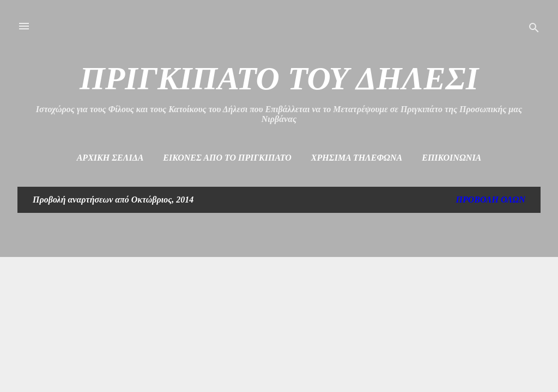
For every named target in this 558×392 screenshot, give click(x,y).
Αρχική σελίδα (110, 158)
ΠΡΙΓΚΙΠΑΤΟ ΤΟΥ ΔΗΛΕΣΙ (279, 78)
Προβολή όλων (491, 200)
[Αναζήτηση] (534, 30)
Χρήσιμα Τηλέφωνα (357, 158)
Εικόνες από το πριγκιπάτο (227, 158)
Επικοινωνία (451, 158)
